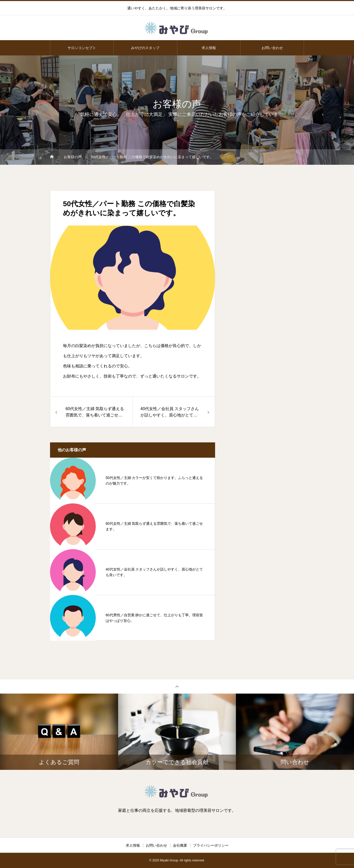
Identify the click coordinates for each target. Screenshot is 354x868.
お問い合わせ (272, 48)
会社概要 (180, 845)
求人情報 (209, 48)
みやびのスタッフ (145, 48)
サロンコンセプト (82, 48)
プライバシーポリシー (211, 845)
